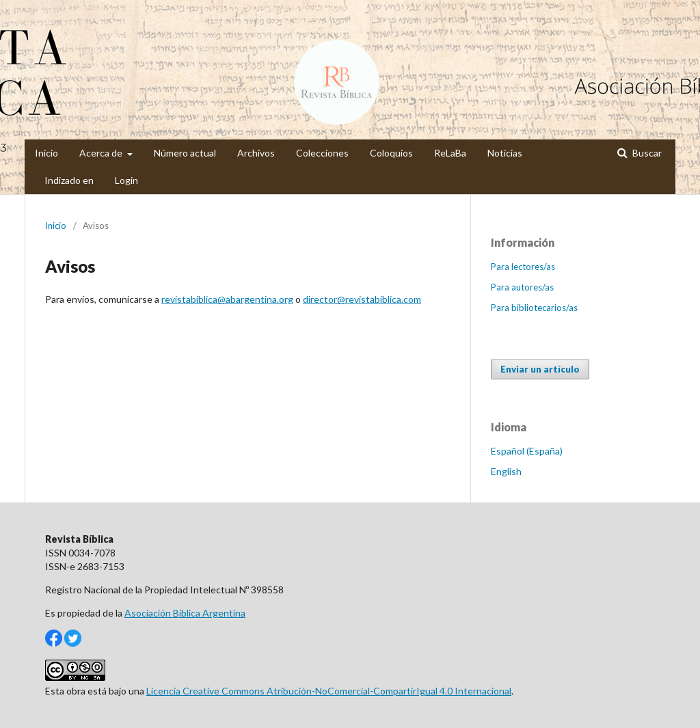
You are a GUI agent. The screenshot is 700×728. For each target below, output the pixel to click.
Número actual (185, 153)
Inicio (46, 153)
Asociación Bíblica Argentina (185, 613)
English (506, 471)
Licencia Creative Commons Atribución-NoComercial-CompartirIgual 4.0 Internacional (329, 691)
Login (126, 180)
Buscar (646, 153)
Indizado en (69, 180)
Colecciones (322, 153)
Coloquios (391, 153)
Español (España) (527, 451)
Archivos (256, 153)
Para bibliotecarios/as (534, 308)
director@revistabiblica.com (362, 299)
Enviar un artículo (540, 369)
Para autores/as (522, 287)
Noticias (505, 153)
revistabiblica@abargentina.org (227, 299)
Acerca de (102, 153)
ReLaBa (450, 153)
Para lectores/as (523, 267)
